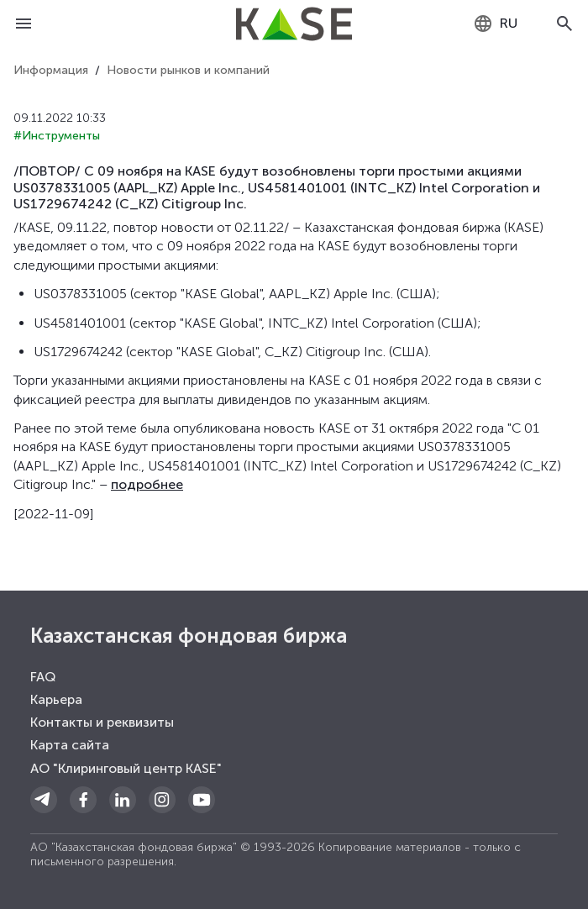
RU (495, 24)
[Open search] (564, 24)
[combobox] (495, 24)
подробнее (147, 484)
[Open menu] (24, 24)
